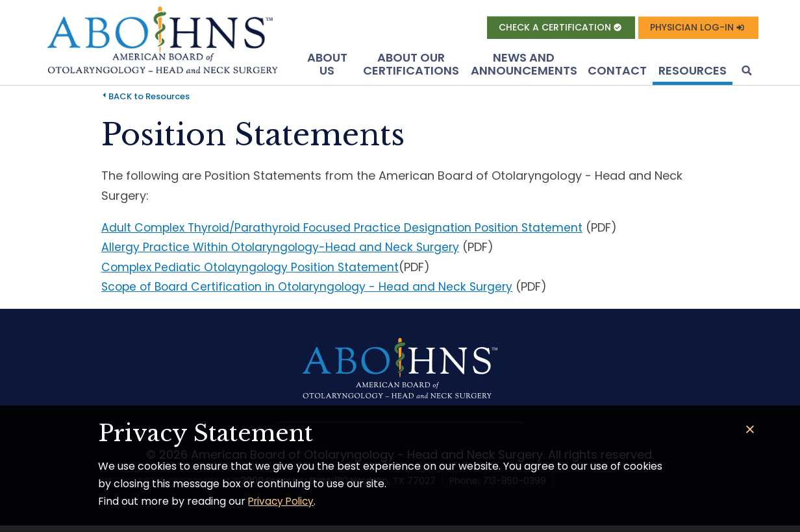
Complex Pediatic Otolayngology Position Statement (253, 270)
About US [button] (327, 66)
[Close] (750, 430)
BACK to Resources (149, 99)
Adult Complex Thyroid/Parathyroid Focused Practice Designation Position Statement (348, 229)
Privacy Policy (283, 501)
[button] (745, 74)
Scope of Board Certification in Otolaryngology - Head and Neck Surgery (312, 289)
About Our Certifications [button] (411, 66)
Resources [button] (693, 73)
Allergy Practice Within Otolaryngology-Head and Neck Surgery (283, 249)
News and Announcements (524, 66)
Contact (617, 73)
